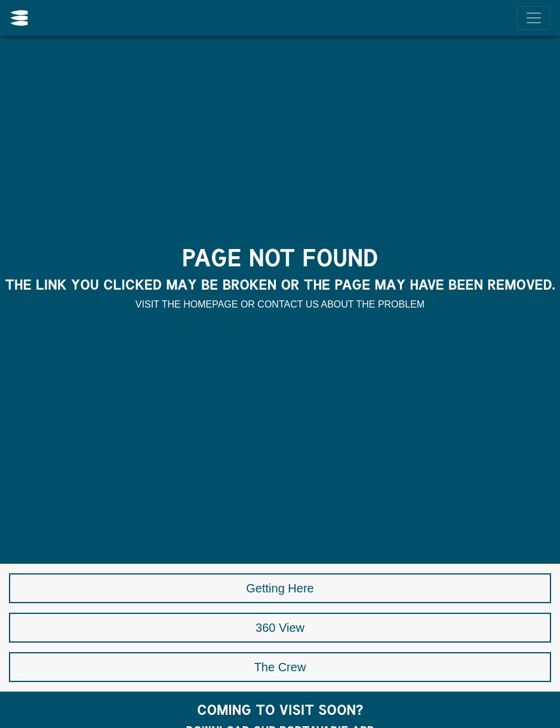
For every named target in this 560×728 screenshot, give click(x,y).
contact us (288, 304)
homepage (210, 304)
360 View (280, 628)
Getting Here (280, 588)
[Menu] (534, 18)
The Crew (280, 667)
